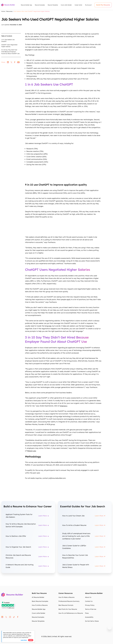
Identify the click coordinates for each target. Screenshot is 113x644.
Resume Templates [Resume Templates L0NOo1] (38, 621)
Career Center (78, 5)
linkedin (2, 617)
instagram (10, 617)
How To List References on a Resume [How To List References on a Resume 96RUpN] (71, 613)
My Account (88, 5)
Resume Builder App (26, 5)
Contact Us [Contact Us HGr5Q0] (89, 601)
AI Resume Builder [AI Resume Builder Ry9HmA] (38, 597)
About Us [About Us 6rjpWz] (88, 597)
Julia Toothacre (66, 114)
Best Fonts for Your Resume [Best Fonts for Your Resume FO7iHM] (68, 609)
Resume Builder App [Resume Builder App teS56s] (39, 609)
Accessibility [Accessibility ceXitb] (89, 617)
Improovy (64, 406)
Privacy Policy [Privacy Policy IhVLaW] (90, 605)
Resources (9, 11)
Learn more (24, 640)
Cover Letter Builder (66, 5)
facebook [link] (15, 62)
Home (3, 11)
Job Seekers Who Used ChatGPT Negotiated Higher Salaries (32, 11)
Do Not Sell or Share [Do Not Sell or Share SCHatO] (92, 621)
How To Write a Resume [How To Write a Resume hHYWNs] (40, 605)
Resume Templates (53, 5)
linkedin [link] (8, 62)
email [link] (18, 62)
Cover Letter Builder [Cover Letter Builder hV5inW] (39, 613)
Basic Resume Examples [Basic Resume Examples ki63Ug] (40, 601)
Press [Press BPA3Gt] (87, 613)
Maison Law (32, 451)
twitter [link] (11, 62)
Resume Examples (40, 5)
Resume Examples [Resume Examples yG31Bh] (38, 617)
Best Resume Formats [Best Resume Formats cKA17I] (66, 605)
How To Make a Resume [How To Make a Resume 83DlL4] (66, 597)
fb (18, 617)
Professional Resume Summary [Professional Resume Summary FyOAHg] (69, 601)
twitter (6, 617)
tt (14, 617)
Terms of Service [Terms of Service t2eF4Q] (91, 609)
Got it (31, 640)
